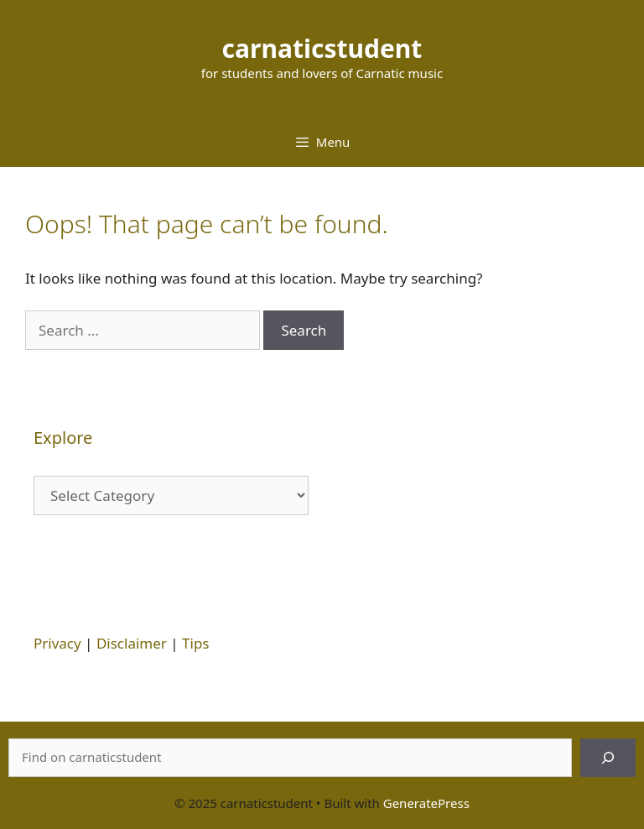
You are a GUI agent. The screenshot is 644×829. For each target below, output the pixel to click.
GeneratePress (426, 803)
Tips (195, 643)
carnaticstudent (322, 48)
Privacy (57, 643)
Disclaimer (132, 643)
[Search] (608, 758)
